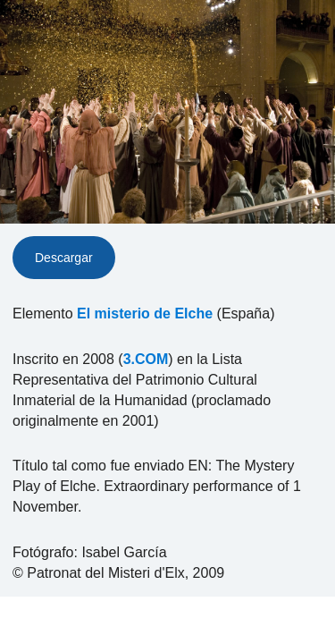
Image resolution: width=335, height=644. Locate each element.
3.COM (146, 359)
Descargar (64, 258)
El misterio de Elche (145, 314)
